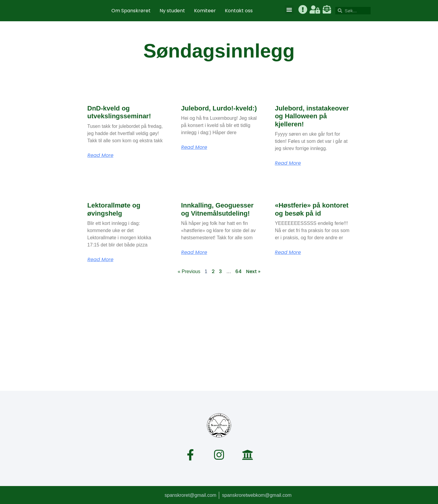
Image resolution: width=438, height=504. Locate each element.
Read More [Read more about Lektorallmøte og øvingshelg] (100, 260)
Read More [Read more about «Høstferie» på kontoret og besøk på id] (288, 252)
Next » (253, 271)
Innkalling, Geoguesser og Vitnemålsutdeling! (217, 209)
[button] (289, 10)
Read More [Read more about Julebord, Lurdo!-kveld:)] (194, 147)
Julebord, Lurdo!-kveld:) (219, 108)
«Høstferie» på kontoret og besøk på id (312, 209)
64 (238, 271)
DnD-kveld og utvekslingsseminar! (119, 112)
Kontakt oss (239, 11)
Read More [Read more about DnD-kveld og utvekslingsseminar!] (100, 155)
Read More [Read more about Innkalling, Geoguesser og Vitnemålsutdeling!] (194, 252)
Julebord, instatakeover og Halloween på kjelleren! (312, 116)
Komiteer (205, 11)
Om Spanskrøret (131, 11)
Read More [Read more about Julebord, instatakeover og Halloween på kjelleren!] (288, 163)
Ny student (172, 11)
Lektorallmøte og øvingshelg (114, 209)
